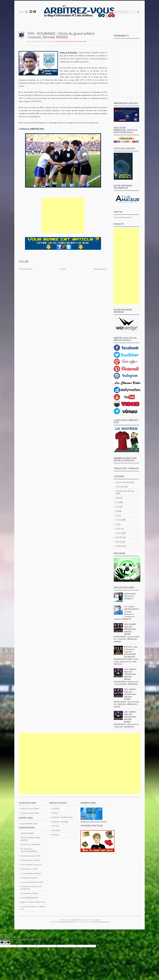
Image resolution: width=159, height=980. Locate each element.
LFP (117, 524)
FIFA (74, 42)
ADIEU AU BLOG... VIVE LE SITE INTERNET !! (130, 596)
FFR (117, 511)
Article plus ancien (100, 269)
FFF (117, 502)
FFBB (118, 498)
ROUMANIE (79, 42)
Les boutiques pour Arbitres (30, 860)
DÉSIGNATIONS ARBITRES (125, 491)
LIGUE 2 (118, 533)
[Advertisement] (63, 215)
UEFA (85, 42)
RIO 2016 (119, 542)
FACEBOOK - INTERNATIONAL (62, 817)
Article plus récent (26, 269)
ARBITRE (65, 42)
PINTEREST (56, 835)
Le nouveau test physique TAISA (32, 882)
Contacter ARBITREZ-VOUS (28, 824)
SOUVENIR (119, 546)
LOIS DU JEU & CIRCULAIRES (30, 845)
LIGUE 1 (118, 529)
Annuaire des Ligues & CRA (30, 856)
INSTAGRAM (56, 831)
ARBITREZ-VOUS (78, 920)
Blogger (96, 920)
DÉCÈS (70, 42)
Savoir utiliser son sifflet (29, 869)
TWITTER (55, 826)
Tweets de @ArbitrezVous (123, 217)
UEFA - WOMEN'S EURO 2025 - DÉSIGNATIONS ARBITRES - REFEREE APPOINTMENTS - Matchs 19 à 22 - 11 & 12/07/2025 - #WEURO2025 (126, 677)
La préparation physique (29, 878)
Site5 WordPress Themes (66, 922)
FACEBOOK (56, 809)
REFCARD (119, 537)
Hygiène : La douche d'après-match (33, 902)
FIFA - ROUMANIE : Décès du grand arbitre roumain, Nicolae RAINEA (61, 35)
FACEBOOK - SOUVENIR (60, 822)
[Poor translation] (7, 943)
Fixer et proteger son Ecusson (31, 865)
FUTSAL (119, 520)
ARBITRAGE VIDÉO (27, 833)
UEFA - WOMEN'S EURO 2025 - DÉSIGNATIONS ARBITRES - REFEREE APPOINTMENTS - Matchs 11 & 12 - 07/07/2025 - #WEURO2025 (126, 719)
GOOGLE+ (55, 813)
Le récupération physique (29, 893)
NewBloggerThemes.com (100, 922)
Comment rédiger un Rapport (31, 873)
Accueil (63, 269)
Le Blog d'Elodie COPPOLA (30, 809)
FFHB (118, 507)
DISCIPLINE (120, 487)
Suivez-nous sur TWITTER (31, 12)
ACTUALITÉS (58, 42)
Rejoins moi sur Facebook (35, 12)
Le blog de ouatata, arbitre (30, 813)
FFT (117, 516)
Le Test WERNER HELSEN (29, 898)
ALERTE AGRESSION (123, 482)
